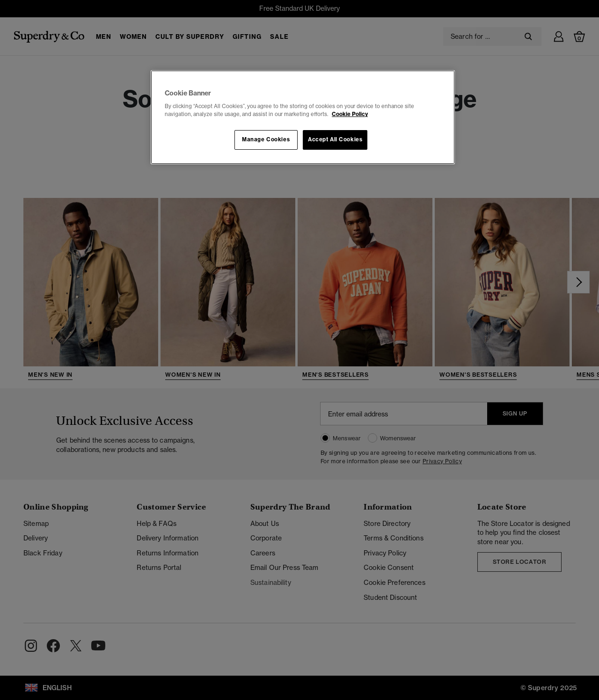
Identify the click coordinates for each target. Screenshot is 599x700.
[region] (303, 117)
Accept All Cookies (335, 139)
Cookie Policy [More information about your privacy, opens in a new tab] (350, 114)
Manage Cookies (266, 139)
